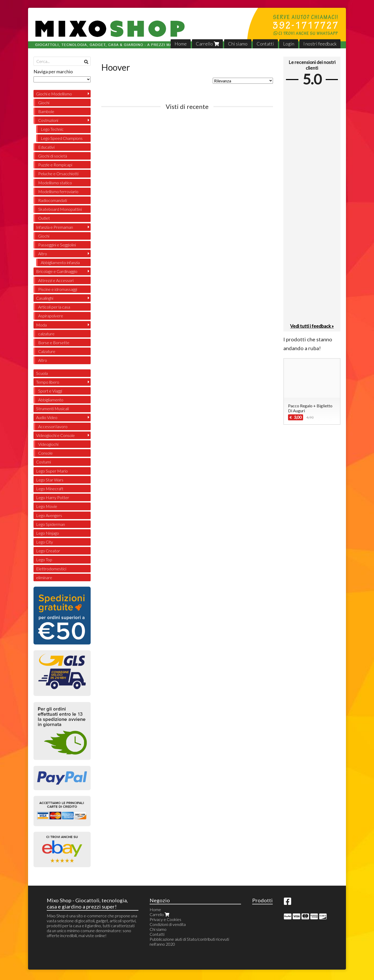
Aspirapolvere (51, 316)
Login (289, 44)
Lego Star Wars (50, 480)
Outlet (44, 218)
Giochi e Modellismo (54, 94)
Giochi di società (53, 156)
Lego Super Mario (52, 471)
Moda (41, 325)
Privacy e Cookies (165, 919)
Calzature (47, 351)
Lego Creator (48, 551)
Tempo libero (48, 382)
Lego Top (44, 560)
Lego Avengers (49, 515)
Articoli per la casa (54, 307)
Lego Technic (52, 129)
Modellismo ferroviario (58, 191)
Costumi (44, 462)
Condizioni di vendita (168, 924)
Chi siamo (238, 44)
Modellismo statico (55, 183)
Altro (43, 254)
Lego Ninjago (48, 533)
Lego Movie (47, 506)
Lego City (45, 542)
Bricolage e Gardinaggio (57, 271)
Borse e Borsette (54, 342)
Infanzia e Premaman (55, 227)
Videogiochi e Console (55, 435)
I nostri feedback (320, 44)
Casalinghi (45, 298)
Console (45, 453)
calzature (46, 334)
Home (181, 44)
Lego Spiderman (51, 524)
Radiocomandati (53, 200)
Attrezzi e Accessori (56, 280)
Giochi (44, 103)
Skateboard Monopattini (60, 209)
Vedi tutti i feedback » (312, 326)
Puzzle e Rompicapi (55, 165)
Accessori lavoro (53, 426)
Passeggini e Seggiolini (57, 245)
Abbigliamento (51, 400)
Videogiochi (48, 444)
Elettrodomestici (51, 569)
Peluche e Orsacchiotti (58, 174)
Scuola (42, 373)
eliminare (44, 577)
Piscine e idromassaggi (58, 289)
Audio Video (47, 417)
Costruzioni (48, 120)
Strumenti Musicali (52, 409)
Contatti (265, 44)
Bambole (46, 111)
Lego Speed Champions (62, 138)
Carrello (207, 44)
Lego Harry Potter (53, 497)
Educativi (46, 147)
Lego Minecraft (50, 489)
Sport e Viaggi (50, 391)
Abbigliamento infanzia (60, 262)
